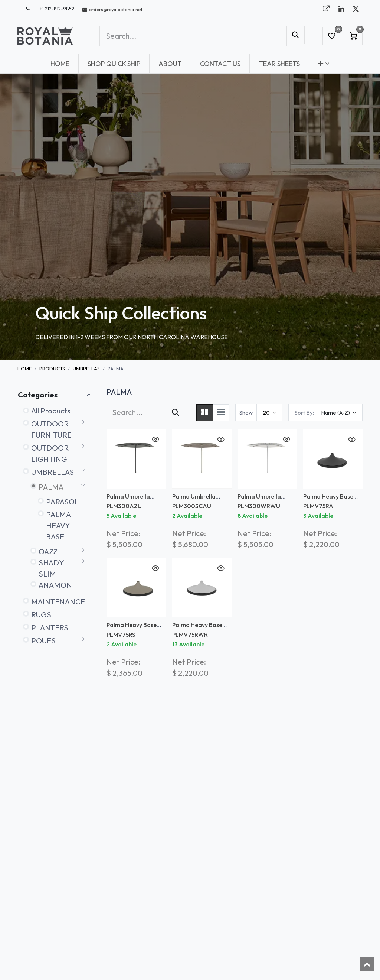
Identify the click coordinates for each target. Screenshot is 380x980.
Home (24, 369)
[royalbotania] (326, 9)
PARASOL (62, 502)
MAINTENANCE (58, 602)
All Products (51, 411)
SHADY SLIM (51, 568)
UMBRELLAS (86, 369)
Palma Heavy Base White (197, 628)
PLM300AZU (124, 506)
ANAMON (55, 585)
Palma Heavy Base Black (328, 500)
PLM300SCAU (192, 506)
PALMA (51, 487)
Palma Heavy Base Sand (132, 628)
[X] (356, 9)
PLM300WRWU (259, 506)
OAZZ (48, 551)
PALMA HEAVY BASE (58, 525)
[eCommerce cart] (353, 36)
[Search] (296, 35)
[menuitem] (60, 64)
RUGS (41, 615)
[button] (325, 413)
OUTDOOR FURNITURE (51, 429)
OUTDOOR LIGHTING (50, 453)
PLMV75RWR (190, 635)
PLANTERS (50, 628)
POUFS (43, 641)
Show (246, 413)
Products (52, 369)
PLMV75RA (318, 506)
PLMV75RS (121, 635)
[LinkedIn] (341, 9)
